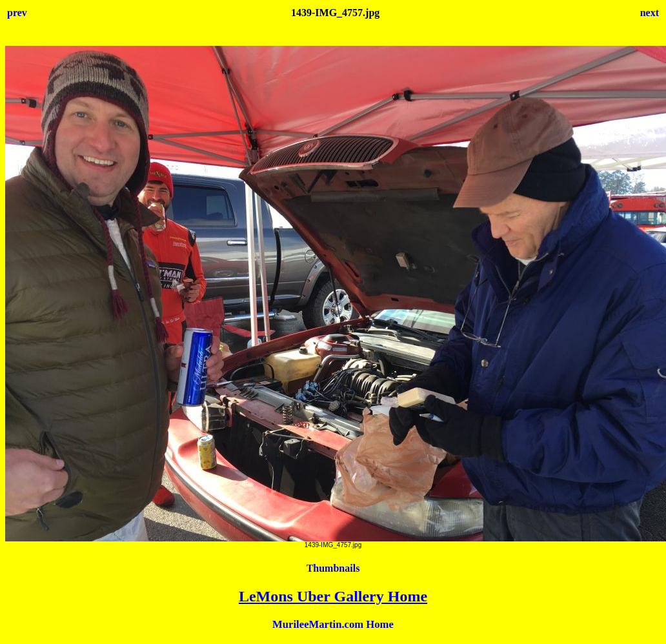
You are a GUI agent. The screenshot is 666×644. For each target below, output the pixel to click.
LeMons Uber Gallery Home (333, 596)
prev (17, 13)
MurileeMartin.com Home (333, 624)
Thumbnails (333, 568)
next (650, 13)
